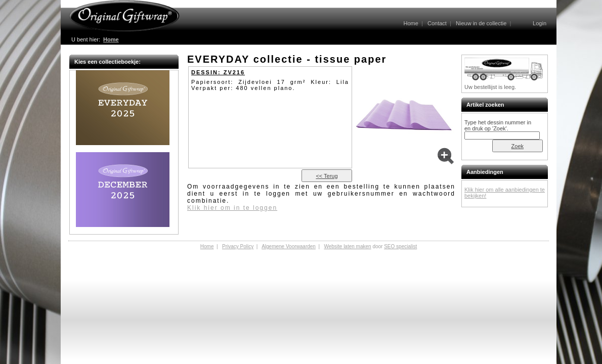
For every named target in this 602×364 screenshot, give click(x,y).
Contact (437, 23)
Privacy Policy (238, 246)
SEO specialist (400, 246)
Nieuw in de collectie (481, 23)
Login (540, 23)
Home (411, 23)
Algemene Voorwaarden (289, 246)
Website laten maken (347, 246)
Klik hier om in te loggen (232, 208)
